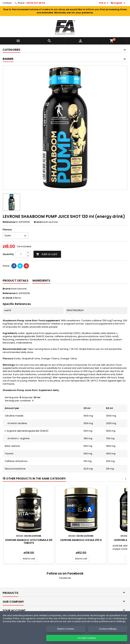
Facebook (65, 578)
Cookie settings (108, 632)
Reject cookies (66, 632)
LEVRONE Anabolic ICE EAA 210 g (81, 540)
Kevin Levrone (19, 289)
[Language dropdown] (118, 3)
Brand (38, 222)
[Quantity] (21, 254)
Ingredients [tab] (41, 281)
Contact (7, 3)
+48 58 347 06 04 (35, 3)
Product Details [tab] (16, 281)
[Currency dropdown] (104, 3)
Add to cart (47, 254)
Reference (9, 222)
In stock (7, 298)
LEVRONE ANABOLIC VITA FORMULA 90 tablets (29, 541)
